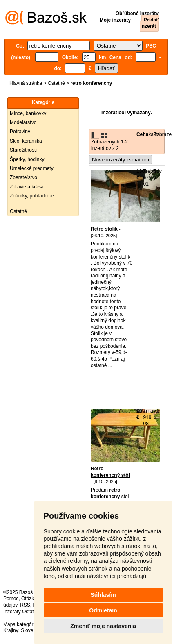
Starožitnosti (23, 150)
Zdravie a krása (27, 187)
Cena (142, 134)
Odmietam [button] (103, 610)
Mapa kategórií (19, 624)
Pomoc (11, 599)
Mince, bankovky (28, 113)
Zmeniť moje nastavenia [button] (103, 626)
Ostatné (56, 83)
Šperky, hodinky (27, 159)
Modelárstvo (23, 122)
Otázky (29, 599)
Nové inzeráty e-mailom (121, 160)
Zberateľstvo (23, 177)
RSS (25, 605)
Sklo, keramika (26, 141)
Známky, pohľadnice (32, 196)
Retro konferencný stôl (110, 472)
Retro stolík (104, 229)
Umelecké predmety (32, 168)
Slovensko (32, 630)
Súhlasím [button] (103, 595)
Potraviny (20, 132)
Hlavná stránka (26, 83)
